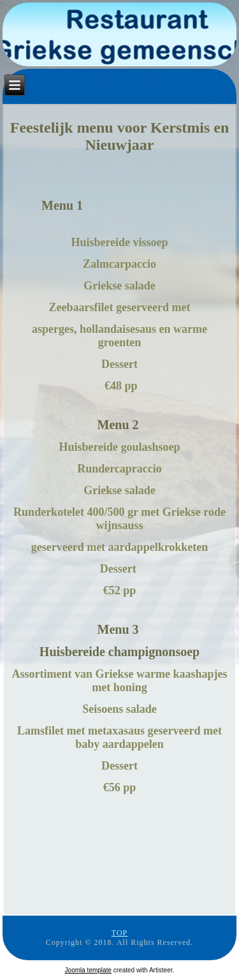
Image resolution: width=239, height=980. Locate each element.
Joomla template (88, 970)
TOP (119, 933)
